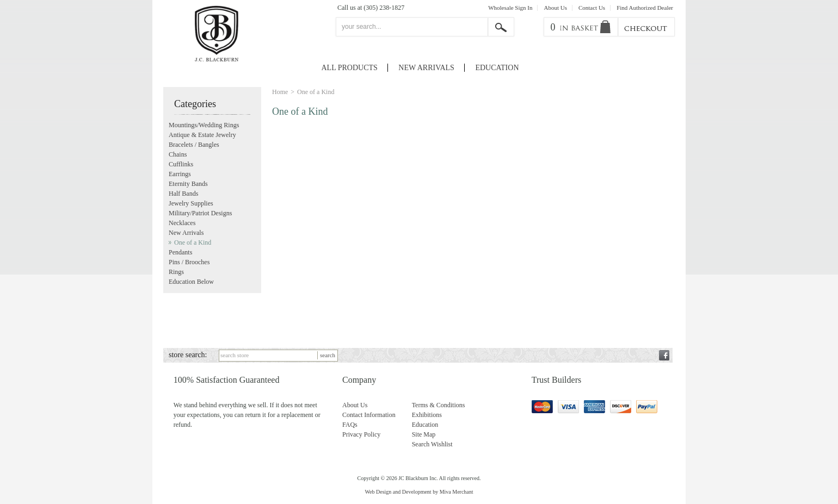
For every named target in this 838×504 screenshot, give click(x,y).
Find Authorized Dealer (645, 8)
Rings (176, 272)
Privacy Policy (361, 434)
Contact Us (592, 8)
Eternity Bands (188, 184)
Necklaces (182, 223)
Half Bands (183, 194)
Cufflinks (181, 164)
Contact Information (369, 415)
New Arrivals (426, 68)
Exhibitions (427, 415)
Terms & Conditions (439, 405)
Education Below (191, 282)
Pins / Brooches (189, 262)
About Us (555, 8)
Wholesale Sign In (510, 8)
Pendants (180, 252)
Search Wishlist (432, 444)
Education (497, 68)
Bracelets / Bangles (194, 145)
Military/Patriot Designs (200, 213)
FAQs (350, 425)
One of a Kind (193, 242)
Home (280, 92)
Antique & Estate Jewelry (202, 135)
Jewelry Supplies (191, 203)
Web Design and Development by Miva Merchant (419, 492)
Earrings (180, 174)
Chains (178, 154)
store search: (188, 355)
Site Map (424, 434)
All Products (350, 68)
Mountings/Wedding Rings (204, 125)
